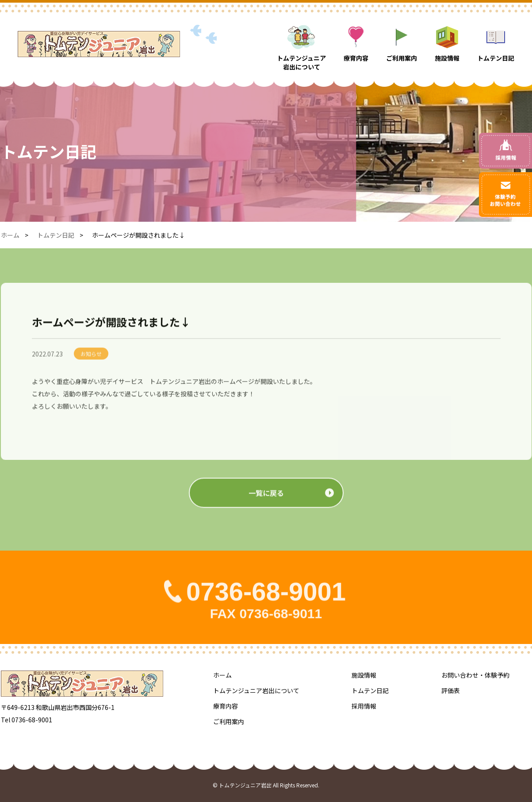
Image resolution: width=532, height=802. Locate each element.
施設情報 (364, 675)
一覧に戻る (266, 502)
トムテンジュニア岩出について (256, 690)
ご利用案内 (229, 721)
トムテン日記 (56, 235)
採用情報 (364, 706)
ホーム (10, 235)
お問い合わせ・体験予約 (475, 675)
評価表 (451, 690)
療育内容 (226, 706)
